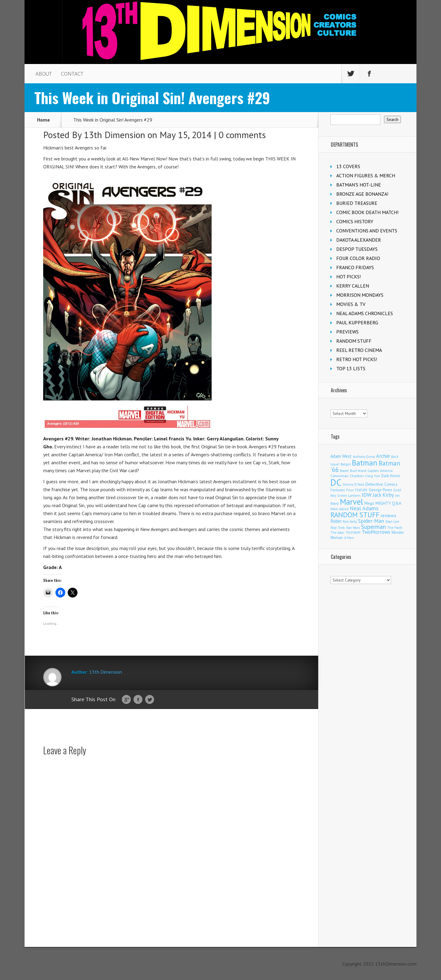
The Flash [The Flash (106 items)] (395, 528)
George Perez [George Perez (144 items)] (380, 490)
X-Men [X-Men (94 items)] (349, 538)
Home (43, 120)
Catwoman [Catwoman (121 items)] (339, 476)
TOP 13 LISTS (351, 368)
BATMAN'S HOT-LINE (359, 185)
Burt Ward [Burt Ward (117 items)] (358, 471)
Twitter (150, 700)
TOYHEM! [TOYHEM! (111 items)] (353, 532)
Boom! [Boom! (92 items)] (344, 471)
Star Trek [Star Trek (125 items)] (338, 527)
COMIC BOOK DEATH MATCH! (367, 212)
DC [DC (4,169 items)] (336, 482)
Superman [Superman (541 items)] (373, 527)
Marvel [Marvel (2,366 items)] (352, 502)
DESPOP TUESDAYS (357, 249)
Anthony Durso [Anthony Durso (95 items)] (364, 457)
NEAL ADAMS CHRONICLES (365, 313)
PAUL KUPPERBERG (357, 322)
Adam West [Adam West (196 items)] (341, 456)
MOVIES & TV (351, 304)
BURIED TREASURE (357, 203)
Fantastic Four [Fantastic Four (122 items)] (342, 490)
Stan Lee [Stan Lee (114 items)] (392, 521)
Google (126, 700)
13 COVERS (348, 166)
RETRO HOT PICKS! (357, 359)
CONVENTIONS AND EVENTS (367, 231)
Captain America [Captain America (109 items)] (380, 471)
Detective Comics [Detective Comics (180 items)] (381, 484)
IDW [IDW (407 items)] (367, 495)
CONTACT (72, 74)
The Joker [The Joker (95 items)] (337, 533)
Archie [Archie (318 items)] (383, 456)
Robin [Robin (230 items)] (336, 521)
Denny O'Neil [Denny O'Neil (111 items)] (353, 484)
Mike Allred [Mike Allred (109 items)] (339, 509)
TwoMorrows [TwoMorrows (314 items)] (376, 532)
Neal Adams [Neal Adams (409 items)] (364, 508)
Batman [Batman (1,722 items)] (365, 463)
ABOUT (44, 74)
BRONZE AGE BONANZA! (362, 194)
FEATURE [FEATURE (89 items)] (361, 490)
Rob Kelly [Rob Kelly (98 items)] (350, 522)
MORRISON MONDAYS (360, 295)
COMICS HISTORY (355, 221)
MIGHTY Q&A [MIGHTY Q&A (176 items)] (388, 503)
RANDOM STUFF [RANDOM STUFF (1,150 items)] (355, 515)
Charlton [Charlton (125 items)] (357, 476)
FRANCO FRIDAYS (355, 267)
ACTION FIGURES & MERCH (366, 175)
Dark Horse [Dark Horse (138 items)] (391, 476)
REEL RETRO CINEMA (359, 350)
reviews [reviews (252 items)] (388, 515)
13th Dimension (115, 135)
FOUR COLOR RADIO (358, 258)
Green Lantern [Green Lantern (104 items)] (349, 495)
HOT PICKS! (349, 277)
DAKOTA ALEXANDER (359, 240)
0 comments (242, 135)
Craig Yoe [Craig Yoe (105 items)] (373, 476)
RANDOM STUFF (354, 341)
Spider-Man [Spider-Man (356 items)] (371, 521)
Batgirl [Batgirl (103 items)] (346, 464)
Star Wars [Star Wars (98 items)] (353, 528)
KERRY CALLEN (353, 286)
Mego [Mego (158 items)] (369, 503)
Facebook (138, 700)
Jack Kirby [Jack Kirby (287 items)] (383, 495)
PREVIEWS (347, 332)
